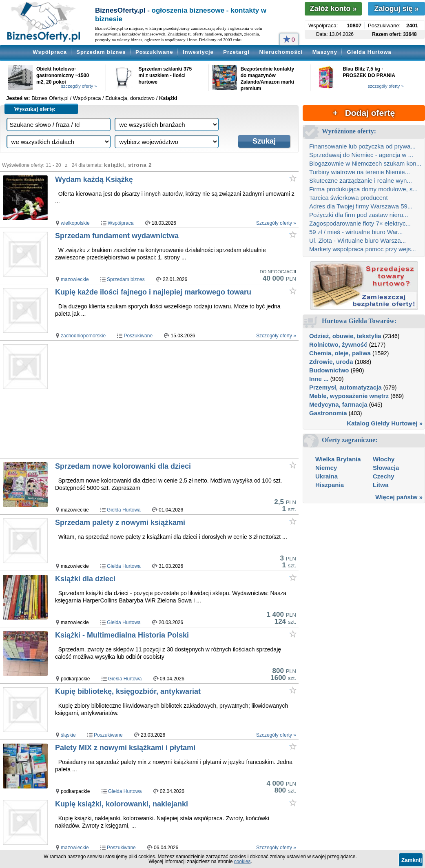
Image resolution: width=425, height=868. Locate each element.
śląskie (68, 735)
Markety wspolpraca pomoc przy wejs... (363, 249)
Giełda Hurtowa (369, 52)
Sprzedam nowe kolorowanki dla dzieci (123, 466)
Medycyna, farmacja (338, 404)
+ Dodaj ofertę (364, 113)
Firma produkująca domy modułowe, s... (363, 189)
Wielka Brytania (338, 459)
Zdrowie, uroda (331, 362)
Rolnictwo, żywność (338, 344)
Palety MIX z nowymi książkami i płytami (125, 748)
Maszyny (325, 52)
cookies (242, 861)
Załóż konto (333, 9)
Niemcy (326, 468)
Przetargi (236, 52)
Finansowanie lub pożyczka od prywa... (362, 146)
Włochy (384, 459)
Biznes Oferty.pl (50, 98)
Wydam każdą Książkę (94, 179)
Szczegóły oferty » (276, 223)
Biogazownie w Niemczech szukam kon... (365, 163)
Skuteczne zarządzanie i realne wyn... (361, 180)
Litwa (381, 485)
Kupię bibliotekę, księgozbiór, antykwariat (128, 691)
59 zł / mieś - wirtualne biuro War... (356, 232)
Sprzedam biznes (101, 52)
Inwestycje (198, 52)
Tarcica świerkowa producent (349, 198)
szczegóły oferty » (79, 86)
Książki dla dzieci (85, 579)
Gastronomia (328, 413)
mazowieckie (75, 279)
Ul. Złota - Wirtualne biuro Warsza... (357, 240)
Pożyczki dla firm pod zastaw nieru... (359, 215)
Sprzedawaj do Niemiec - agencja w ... (361, 155)
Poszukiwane (154, 52)
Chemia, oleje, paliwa (340, 353)
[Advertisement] (176, 400)
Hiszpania (330, 485)
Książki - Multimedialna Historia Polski (122, 635)
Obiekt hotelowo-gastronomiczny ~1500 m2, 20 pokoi (63, 75)
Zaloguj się (396, 9)
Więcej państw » (399, 497)
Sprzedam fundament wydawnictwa (117, 236)
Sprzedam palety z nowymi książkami (120, 523)
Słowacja (386, 468)
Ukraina (326, 476)
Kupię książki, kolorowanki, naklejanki (122, 804)
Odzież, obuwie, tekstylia (345, 336)
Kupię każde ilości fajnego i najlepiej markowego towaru (153, 292)
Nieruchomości (281, 52)
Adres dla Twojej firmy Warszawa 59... (361, 206)
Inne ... (319, 379)
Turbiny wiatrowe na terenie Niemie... (360, 172)
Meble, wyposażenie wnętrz (349, 396)
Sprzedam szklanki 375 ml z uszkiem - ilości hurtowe (165, 75)
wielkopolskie (75, 223)
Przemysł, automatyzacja (345, 387)
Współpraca (50, 52)
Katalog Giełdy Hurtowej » (385, 423)
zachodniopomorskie (83, 336)
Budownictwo (329, 370)
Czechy (384, 476)
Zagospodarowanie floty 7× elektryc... (360, 223)
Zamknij (412, 860)
